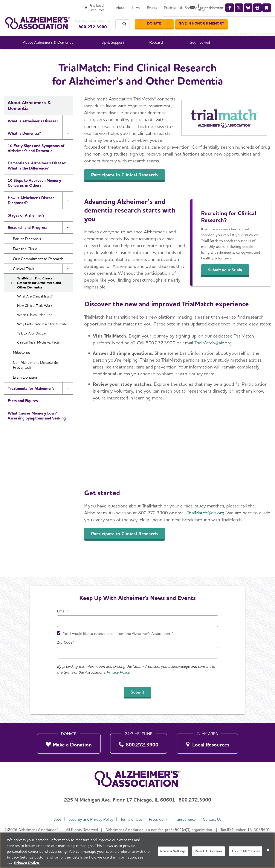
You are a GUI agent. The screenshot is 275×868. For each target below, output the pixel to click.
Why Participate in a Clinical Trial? (42, 335)
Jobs (56, 819)
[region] (137, 850)
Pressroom (158, 819)
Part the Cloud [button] (25, 260)
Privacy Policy (118, 672)
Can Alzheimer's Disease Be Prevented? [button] (35, 376)
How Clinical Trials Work (35, 317)
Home (58, 56)
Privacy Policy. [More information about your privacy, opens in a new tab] (27, 863)
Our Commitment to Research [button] (38, 270)
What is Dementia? (24, 145)
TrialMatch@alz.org (213, 354)
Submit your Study (228, 281)
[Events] (190, 6)
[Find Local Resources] (131, 6)
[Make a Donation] (69, 742)
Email (62, 611)
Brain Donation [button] (26, 389)
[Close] (268, 850)
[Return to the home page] (37, 19)
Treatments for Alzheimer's (31, 400)
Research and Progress (143, 56)
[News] (174, 6)
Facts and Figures (23, 412)
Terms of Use (131, 819)
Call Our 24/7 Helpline (95, 17)
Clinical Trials (178, 56)
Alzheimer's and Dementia (30, 447)
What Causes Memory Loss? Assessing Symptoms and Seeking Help (37, 430)
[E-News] (238, 6)
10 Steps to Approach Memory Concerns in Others (34, 194)
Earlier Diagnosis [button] (27, 250)
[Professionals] (212, 6)
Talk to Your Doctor (32, 345)
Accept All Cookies (246, 851)
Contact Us (214, 819)
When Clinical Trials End (35, 326)
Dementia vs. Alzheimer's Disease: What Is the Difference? (37, 177)
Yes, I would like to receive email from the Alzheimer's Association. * (118, 633)
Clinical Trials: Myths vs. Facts (38, 354)
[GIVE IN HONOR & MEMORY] (244, 19)
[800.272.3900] (139, 742)
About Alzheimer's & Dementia (94, 56)
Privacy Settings (173, 851)
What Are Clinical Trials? (35, 308)
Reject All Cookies (209, 851)
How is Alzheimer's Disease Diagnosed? (31, 212)
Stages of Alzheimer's (26, 227)
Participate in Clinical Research (125, 186)
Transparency (186, 819)
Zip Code (65, 642)
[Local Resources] (207, 742)
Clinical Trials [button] (24, 280)
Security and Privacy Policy (90, 819)
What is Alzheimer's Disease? (33, 132)
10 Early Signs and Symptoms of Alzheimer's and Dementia (36, 160)
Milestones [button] (22, 364)
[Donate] (196, 19)
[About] (159, 6)
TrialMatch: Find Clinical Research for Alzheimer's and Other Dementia (39, 294)
